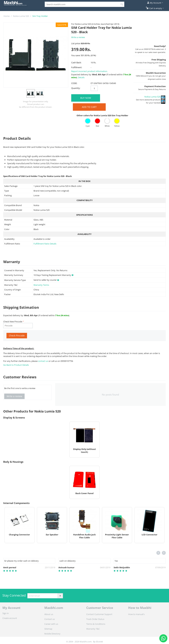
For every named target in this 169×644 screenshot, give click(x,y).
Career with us (51, 624)
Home (7, 16)
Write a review (78, 37)
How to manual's (136, 614)
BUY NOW (86, 98)
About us (49, 614)
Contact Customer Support (99, 614)
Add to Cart (89, 107)
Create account (10, 618)
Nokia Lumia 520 (21, 16)
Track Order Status (95, 619)
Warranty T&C (93, 629)
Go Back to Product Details (16, 365)
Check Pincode (17, 336)
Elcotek (99, 642)
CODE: (74, 83)
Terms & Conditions (96, 624)
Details (81, 77)
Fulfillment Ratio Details (45, 244)
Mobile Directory (52, 634)
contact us (43, 361)
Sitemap (48, 629)
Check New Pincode (13, 322)
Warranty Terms (41, 285)
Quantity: (76, 88)
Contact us (50, 619)
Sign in (6, 613)
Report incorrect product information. (89, 71)
